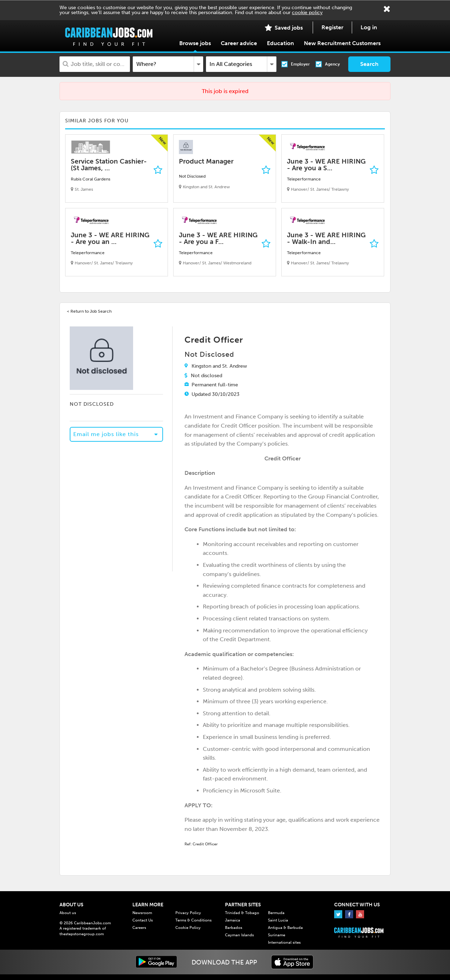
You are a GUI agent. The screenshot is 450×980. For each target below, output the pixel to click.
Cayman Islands (239, 935)
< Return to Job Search (89, 311)
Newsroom (142, 913)
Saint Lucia (278, 920)
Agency (332, 64)
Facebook (349, 914)
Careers (139, 928)
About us (68, 913)
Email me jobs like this (106, 434)
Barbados (234, 928)
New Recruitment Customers (342, 43)
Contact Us (143, 920)
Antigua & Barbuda (285, 928)
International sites (284, 942)
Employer (300, 64)
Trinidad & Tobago (242, 913)
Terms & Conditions (193, 920)
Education (280, 43)
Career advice (239, 43)
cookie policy (307, 13)
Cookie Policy (188, 928)
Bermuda (276, 913)
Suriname (277, 935)
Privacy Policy (188, 913)
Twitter (338, 914)
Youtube (360, 914)
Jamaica (233, 920)
